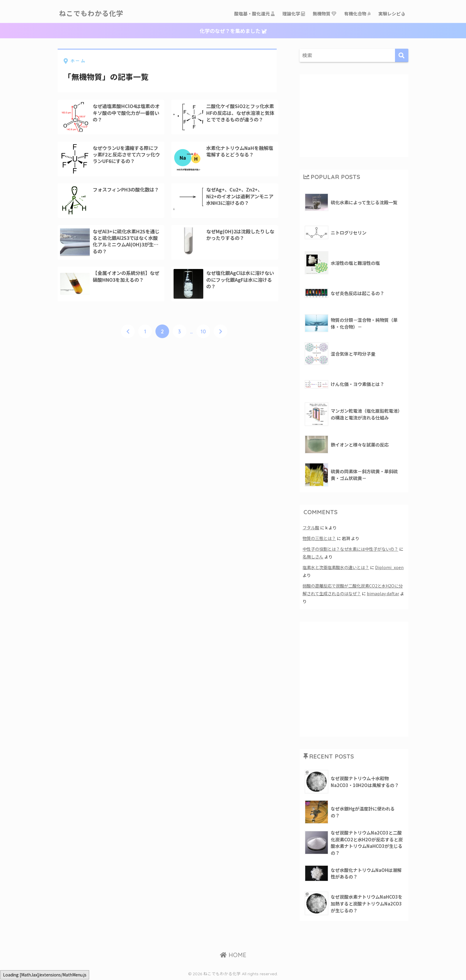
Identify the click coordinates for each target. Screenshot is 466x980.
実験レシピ (392, 14)
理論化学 (294, 14)
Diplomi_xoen (389, 567)
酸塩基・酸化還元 (255, 14)
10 (203, 332)
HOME (233, 955)
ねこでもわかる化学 (91, 14)
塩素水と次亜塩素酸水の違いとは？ (336, 567)
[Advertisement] (354, 115)
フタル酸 (311, 527)
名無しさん (313, 557)
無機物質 (325, 14)
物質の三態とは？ (319, 538)
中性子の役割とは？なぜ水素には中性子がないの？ (350, 549)
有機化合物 (358, 14)
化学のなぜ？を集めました (233, 31)
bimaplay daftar (383, 593)
